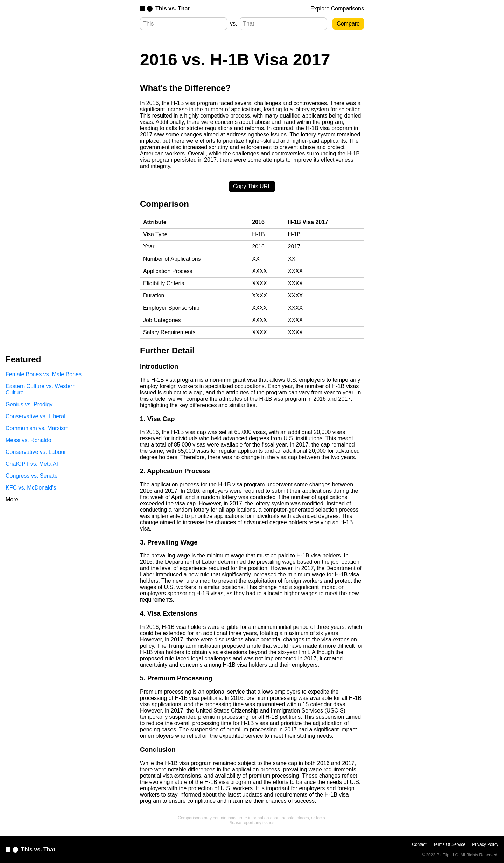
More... (14, 500)
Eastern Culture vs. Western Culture (41, 389)
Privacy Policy (485, 844)
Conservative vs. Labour (36, 452)
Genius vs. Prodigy (29, 404)
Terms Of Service (449, 844)
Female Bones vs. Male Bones (44, 374)
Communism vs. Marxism (37, 428)
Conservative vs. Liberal (36, 416)
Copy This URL (252, 186)
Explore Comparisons (337, 9)
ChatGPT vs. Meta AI (32, 464)
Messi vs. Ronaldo (29, 440)
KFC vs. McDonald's (31, 488)
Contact (419, 844)
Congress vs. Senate (32, 476)
